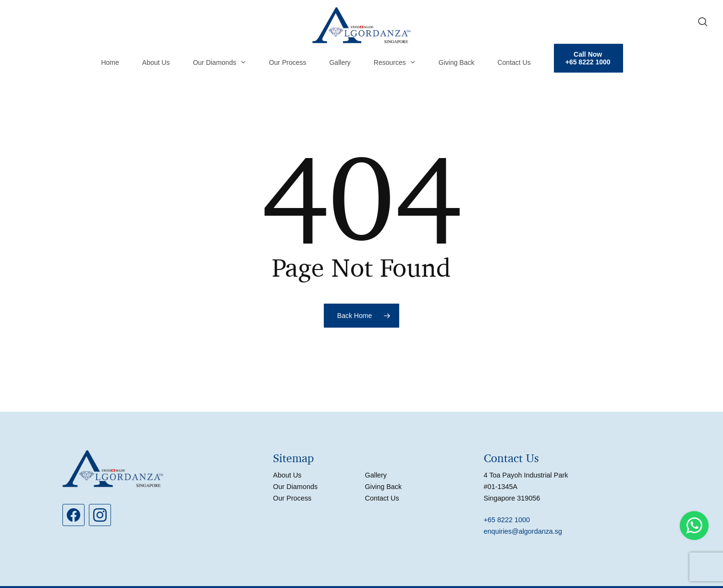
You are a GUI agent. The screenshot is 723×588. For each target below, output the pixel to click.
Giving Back (383, 487)
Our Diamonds (295, 487)
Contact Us (382, 498)
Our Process (292, 498)
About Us (287, 475)
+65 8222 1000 (507, 520)
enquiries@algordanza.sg (523, 531)
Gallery (376, 475)
